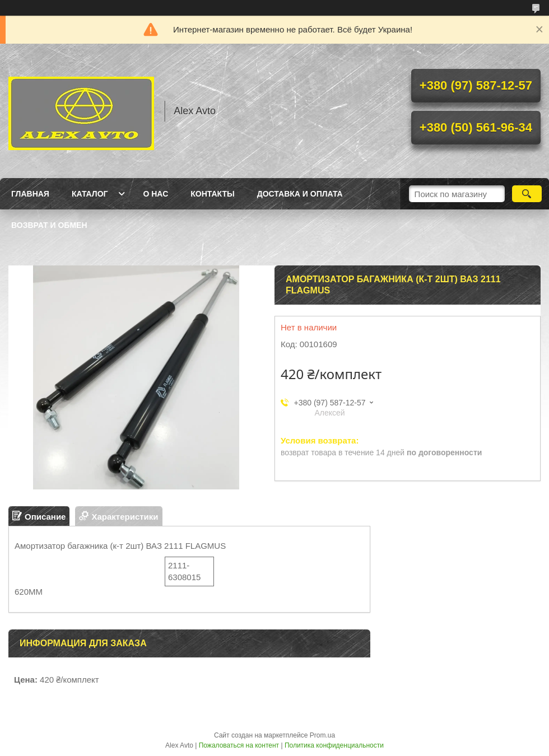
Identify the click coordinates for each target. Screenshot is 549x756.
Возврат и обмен (49, 225)
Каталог (90, 194)
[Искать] (527, 194)
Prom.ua (322, 735)
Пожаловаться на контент (239, 745)
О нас (155, 194)
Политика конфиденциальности (334, 745)
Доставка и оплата (300, 194)
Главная (30, 194)
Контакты (212, 194)
